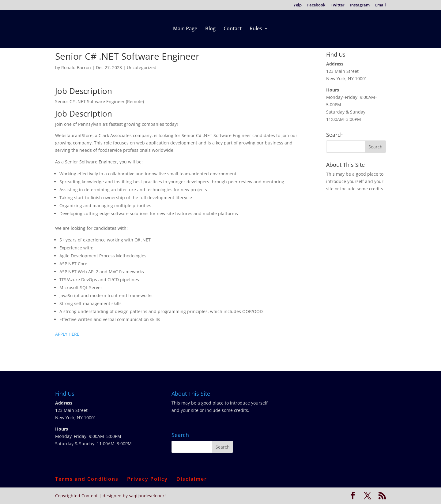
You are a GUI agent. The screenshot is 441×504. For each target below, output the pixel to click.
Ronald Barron (76, 67)
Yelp (298, 5)
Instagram (360, 5)
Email (381, 5)
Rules (256, 29)
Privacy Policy (147, 479)
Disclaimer (192, 479)
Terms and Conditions (87, 479)
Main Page (185, 29)
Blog (210, 29)
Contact (233, 29)
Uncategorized (142, 67)
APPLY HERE (67, 334)
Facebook (316, 5)
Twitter (338, 5)
